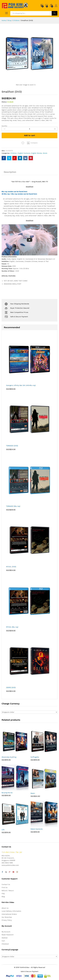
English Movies (37, 153)
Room (33, 793)
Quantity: (4, 126)
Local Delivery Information (11, 911)
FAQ (3, 894)
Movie (45, 153)
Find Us (4, 887)
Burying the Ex (7, 793)
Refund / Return (8, 891)
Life (3, 830)
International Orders (9, 914)
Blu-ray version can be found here (14, 192)
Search (55, 13)
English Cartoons (24, 153)
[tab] (10, 173)
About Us (5, 908)
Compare (34, 143)
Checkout (5, 944)
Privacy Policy (7, 920)
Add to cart (29, 135)
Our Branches (7, 917)
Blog (3, 897)
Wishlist (5, 938)
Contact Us (6, 884)
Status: (4, 102)
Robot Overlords (37, 829)
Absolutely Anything (9, 757)
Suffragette (35, 757)
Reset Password (7, 935)
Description (10, 172)
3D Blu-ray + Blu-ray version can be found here (19, 194)
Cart (3, 941)
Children (14, 153)
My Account (6, 932)
